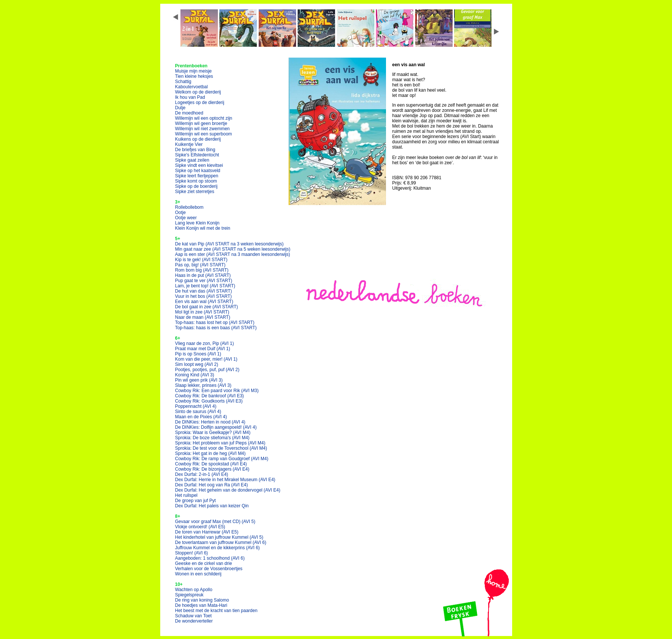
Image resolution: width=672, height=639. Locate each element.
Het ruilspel (186, 495)
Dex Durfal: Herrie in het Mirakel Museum (225, 480)
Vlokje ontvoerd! (200, 527)
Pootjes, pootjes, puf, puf (207, 370)
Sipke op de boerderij (196, 186)
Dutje (180, 108)
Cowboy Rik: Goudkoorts (209, 401)
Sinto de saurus (198, 412)
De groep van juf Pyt (196, 501)
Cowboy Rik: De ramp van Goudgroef (222, 459)
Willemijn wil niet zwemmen (203, 129)
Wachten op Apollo (194, 590)
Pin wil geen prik (199, 380)
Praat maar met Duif (203, 349)
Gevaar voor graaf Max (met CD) (215, 522)
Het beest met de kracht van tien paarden (216, 611)
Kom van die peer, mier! (206, 359)
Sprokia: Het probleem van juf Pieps (220, 443)
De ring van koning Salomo (202, 600)
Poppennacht (196, 406)
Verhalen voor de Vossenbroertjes (209, 569)
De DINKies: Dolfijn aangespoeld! (216, 427)
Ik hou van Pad (190, 97)
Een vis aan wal (204, 302)
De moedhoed (189, 113)
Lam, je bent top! (205, 286)
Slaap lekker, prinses (203, 385)
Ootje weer (186, 218)
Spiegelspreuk (189, 595)
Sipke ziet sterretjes (195, 192)
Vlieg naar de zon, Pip (205, 343)
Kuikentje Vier (189, 144)
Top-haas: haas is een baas (216, 328)
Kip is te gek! (201, 260)
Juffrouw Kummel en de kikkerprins (218, 548)
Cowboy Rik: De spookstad (211, 464)
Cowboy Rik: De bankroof (210, 396)
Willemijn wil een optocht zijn (204, 118)
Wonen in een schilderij (198, 574)
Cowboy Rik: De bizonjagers (212, 469)
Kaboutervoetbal (191, 87)
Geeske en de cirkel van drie (204, 563)
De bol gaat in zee (207, 307)
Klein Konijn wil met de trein (203, 228)
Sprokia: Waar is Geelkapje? (213, 432)
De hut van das (204, 291)
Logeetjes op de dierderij (200, 103)
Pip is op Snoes (198, 354)
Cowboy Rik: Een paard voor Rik (217, 391)
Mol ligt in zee (202, 312)
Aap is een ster (233, 254)
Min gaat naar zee (233, 249)
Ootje (181, 213)
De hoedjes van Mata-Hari (201, 605)
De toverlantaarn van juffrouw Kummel (221, 542)
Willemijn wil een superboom (204, 134)
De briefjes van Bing (195, 150)
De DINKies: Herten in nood (210, 422)
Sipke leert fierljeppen (197, 176)
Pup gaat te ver (204, 281)
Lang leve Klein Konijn (197, 223)
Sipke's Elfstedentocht (197, 155)
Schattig (183, 82)
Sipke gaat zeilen (192, 160)
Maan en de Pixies (201, 417)
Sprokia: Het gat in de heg (211, 453)
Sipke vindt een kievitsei (199, 165)
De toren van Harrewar (207, 532)
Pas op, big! (200, 265)
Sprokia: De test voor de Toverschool (221, 448)
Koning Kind (195, 375)
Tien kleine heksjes (194, 76)
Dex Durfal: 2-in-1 (202, 474)
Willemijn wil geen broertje (201, 123)
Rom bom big (202, 270)
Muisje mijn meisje (194, 71)
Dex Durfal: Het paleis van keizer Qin (212, 506)
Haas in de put (203, 275)
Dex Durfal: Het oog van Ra (212, 485)
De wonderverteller (194, 621)
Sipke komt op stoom (196, 181)
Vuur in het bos (204, 296)
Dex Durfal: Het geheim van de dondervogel (228, 490)
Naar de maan (203, 317)
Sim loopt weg (197, 364)
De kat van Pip (229, 244)
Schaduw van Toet (194, 616)
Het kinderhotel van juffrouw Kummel (219, 537)
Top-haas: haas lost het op (215, 322)
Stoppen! (192, 553)
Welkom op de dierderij (198, 92)
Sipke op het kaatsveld (198, 171)
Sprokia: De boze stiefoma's (212, 438)
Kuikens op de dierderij (198, 139)
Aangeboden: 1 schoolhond (210, 558)
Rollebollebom (189, 207)
